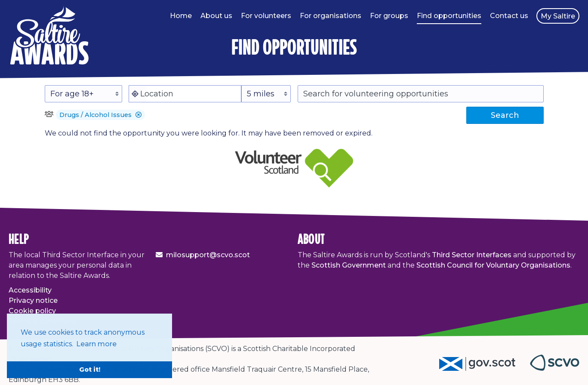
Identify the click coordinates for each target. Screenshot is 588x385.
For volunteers (266, 16)
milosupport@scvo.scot (208, 255)
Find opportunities (449, 16)
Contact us (509, 16)
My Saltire (558, 16)
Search (505, 115)
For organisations (331, 16)
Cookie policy (32, 311)
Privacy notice (33, 300)
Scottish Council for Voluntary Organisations (493, 265)
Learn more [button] (96, 344)
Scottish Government (349, 265)
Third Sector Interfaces (472, 255)
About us (216, 16)
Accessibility (30, 290)
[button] (139, 115)
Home (181, 16)
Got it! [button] (90, 370)
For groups (389, 16)
